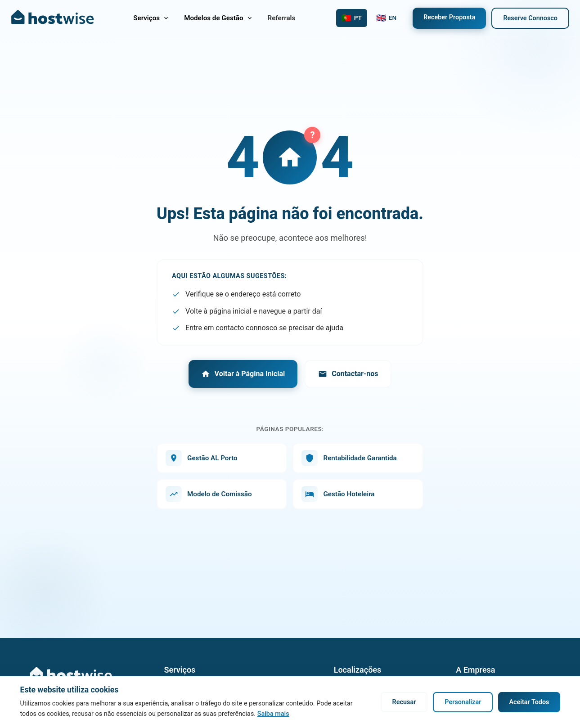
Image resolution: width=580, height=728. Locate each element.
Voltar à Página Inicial (243, 374)
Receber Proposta (449, 17)
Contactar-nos (348, 374)
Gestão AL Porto (202, 458)
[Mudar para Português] (352, 18)
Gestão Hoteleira (338, 494)
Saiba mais (273, 714)
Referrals (282, 18)
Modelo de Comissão (209, 494)
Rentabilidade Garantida (349, 458)
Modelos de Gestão (218, 18)
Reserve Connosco (530, 18)
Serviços (151, 18)
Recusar (404, 702)
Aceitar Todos (529, 702)
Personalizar (463, 702)
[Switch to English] (386, 18)
